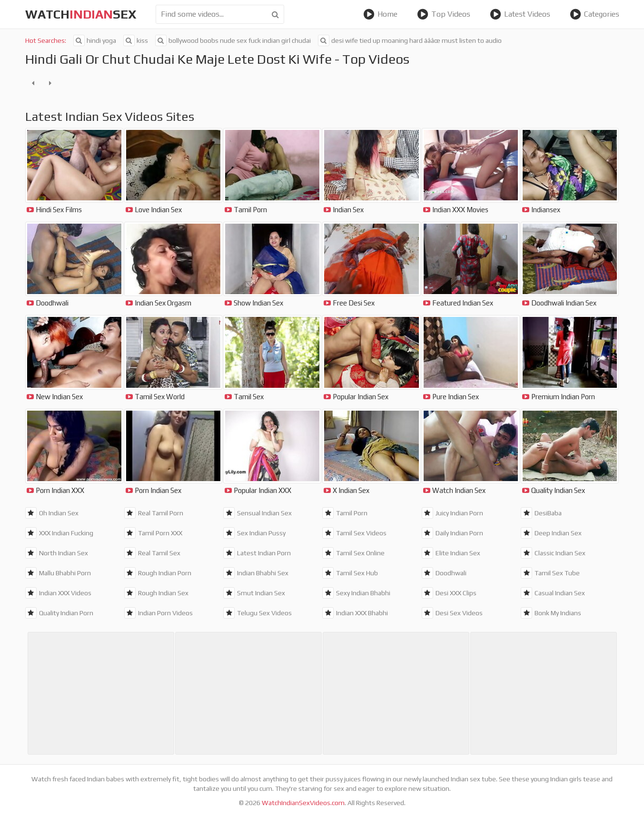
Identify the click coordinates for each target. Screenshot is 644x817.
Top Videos (444, 14)
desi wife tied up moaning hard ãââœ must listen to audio (410, 40)
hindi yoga (95, 40)
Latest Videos (520, 14)
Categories (594, 14)
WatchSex (81, 14)
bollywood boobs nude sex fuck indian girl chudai (233, 40)
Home (380, 14)
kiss (136, 40)
